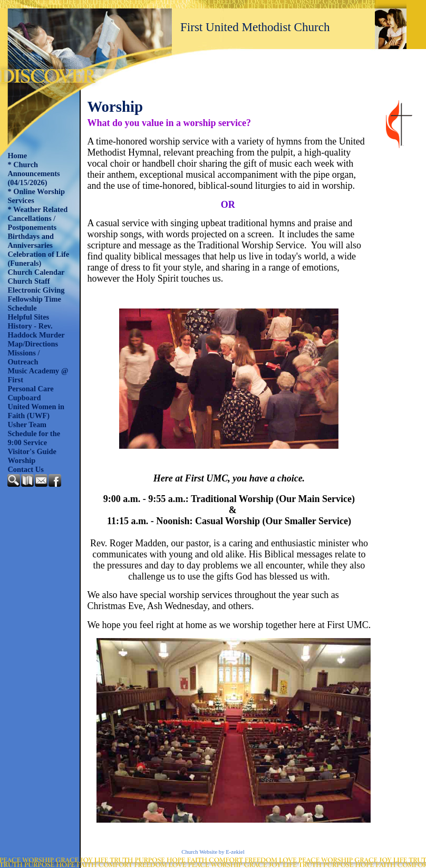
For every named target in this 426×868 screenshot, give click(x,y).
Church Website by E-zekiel (213, 852)
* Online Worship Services (36, 196)
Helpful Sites (28, 317)
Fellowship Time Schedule (34, 303)
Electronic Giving (36, 290)
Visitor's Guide (32, 451)
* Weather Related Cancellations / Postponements (37, 218)
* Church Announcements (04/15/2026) (33, 173)
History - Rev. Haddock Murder (36, 330)
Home (17, 156)
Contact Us (25, 469)
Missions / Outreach (23, 357)
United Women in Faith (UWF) (36, 411)
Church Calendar (36, 272)
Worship (21, 460)
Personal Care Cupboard (30, 393)
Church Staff (28, 281)
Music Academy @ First (38, 375)
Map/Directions (33, 344)
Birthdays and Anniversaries (31, 241)
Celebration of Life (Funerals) (38, 259)
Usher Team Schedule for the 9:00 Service (34, 433)
